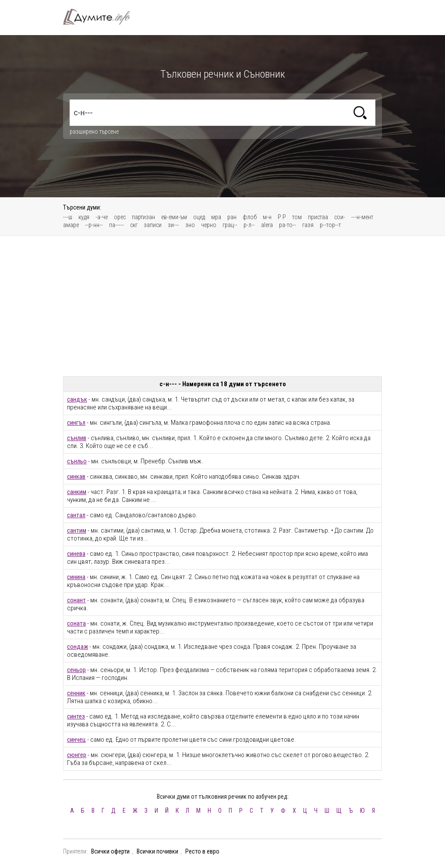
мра (216, 217)
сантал (76, 515)
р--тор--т (330, 225)
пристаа (318, 217)
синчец (76, 740)
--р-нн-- (94, 225)
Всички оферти (110, 851)
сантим (77, 530)
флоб (250, 217)
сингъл (76, 423)
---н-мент (362, 217)
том (297, 217)
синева (76, 554)
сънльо (77, 461)
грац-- (230, 225)
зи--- (173, 225)
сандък (77, 399)
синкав (76, 477)
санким (77, 492)
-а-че (102, 217)
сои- (340, 217)
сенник (76, 693)
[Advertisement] (222, 306)
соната (76, 623)
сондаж (78, 647)
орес (120, 217)
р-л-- (249, 225)
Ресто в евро (202, 851)
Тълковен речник (102, 17)
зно (190, 225)
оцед (199, 217)
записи (153, 225)
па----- (117, 225)
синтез (76, 716)
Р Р (282, 217)
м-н (267, 217)
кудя (84, 217)
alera (267, 225)
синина (76, 577)
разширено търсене (94, 132)
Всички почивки (157, 851)
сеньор (76, 670)
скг (134, 225)
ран (232, 217)
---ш (68, 217)
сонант (76, 600)
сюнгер (77, 755)
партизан (143, 217)
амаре (71, 225)
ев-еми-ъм (174, 217)
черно (209, 225)
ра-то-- (288, 225)
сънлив (77, 438)
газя (308, 225)
